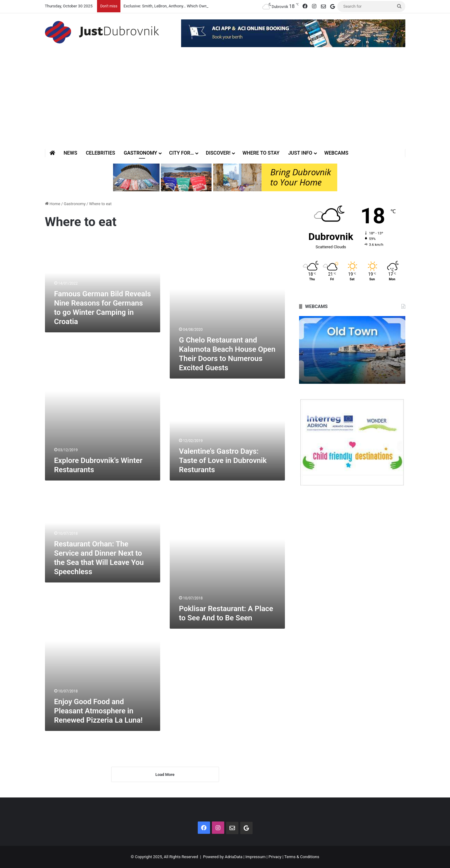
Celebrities (101, 153)
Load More (165, 775)
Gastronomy (140, 153)
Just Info (300, 153)
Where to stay (261, 153)
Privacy (275, 857)
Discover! (218, 153)
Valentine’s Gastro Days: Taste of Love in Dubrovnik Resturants (223, 460)
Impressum (255, 857)
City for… (181, 153)
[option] (352, 350)
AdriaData (234, 857)
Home (53, 204)
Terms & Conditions (302, 857)
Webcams (336, 153)
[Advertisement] (225, 103)
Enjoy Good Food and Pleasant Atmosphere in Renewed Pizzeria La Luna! (99, 711)
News (71, 153)
